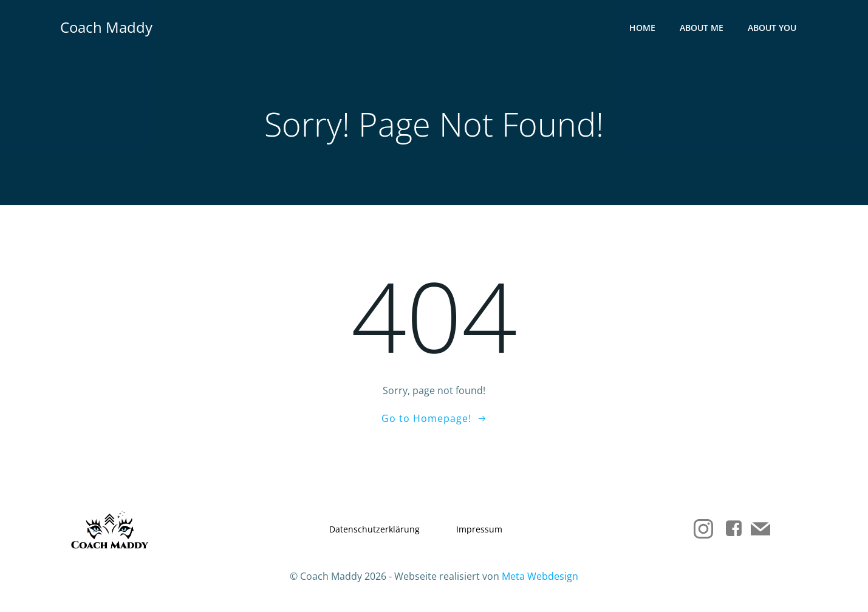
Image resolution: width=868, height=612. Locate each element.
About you (772, 28)
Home (642, 28)
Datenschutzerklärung (374, 529)
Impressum (479, 529)
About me (702, 28)
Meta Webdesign (540, 576)
